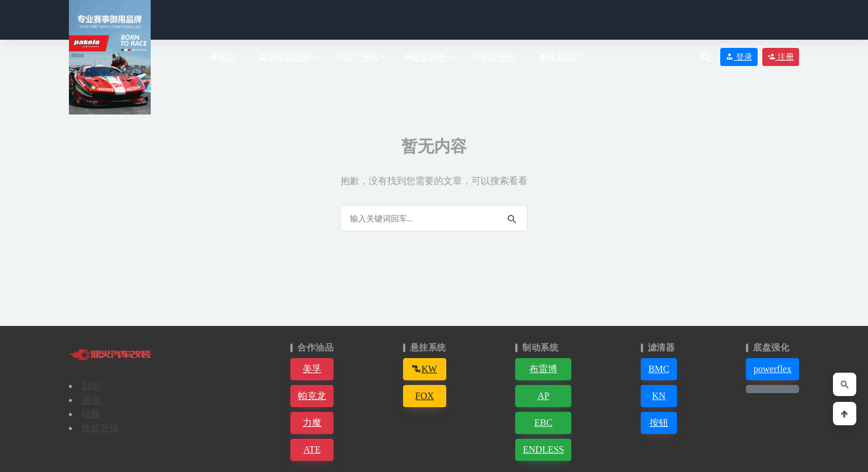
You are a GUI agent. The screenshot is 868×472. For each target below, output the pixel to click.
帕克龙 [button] (312, 396)
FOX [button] (425, 396)
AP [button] (543, 396)
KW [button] (424, 369)
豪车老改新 (285, 57)
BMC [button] (659, 369)
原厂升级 (357, 57)
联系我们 (560, 57)
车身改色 (493, 57)
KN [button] (659, 396)
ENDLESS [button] (543, 450)
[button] (772, 389)
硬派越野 (425, 57)
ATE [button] (312, 450)
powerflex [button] (772, 369)
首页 (222, 57)
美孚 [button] (312, 369)
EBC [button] (544, 423)
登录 (739, 57)
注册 (781, 57)
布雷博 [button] (543, 369)
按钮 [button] (659, 423)
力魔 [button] (312, 423)
